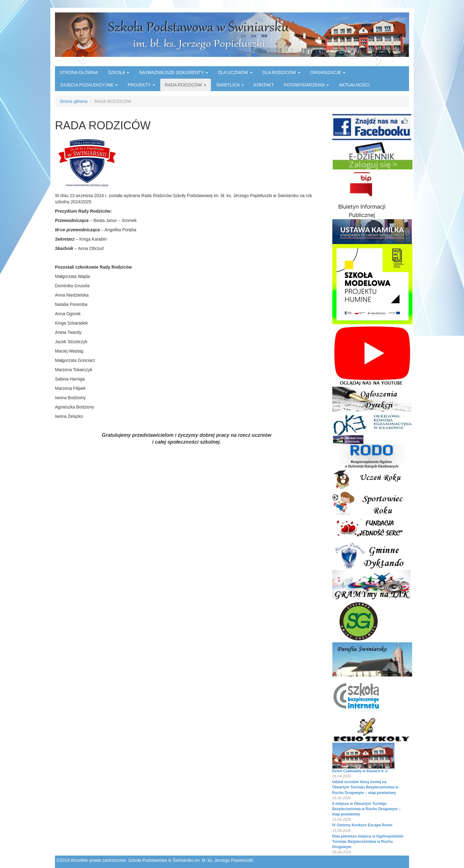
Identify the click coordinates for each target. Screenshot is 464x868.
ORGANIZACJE (328, 72)
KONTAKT (264, 85)
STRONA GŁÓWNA (79, 72)
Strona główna (74, 101)
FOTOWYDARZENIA (306, 85)
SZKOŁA (119, 72)
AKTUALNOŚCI (354, 85)
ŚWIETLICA (230, 85)
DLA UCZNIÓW (235, 72)
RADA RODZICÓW (186, 85)
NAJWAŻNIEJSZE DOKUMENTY (174, 72)
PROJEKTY (141, 85)
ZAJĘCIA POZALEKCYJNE (89, 85)
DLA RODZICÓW (281, 72)
